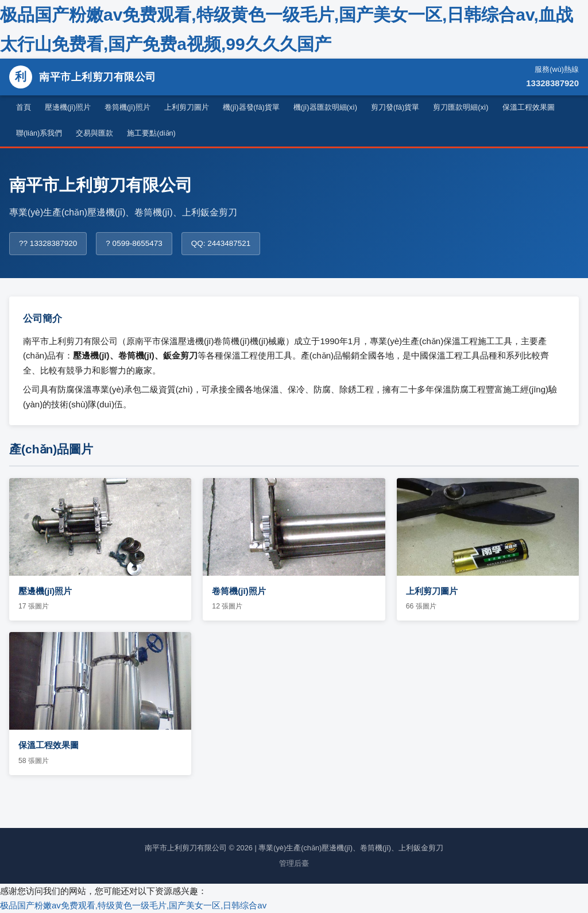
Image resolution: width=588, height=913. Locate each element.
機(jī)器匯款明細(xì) (325, 107)
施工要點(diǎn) (151, 133)
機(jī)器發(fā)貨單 (251, 107)
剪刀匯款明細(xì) (461, 107)
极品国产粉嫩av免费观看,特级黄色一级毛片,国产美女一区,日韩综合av (133, 905)
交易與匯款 (94, 133)
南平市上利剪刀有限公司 (83, 77)
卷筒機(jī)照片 (127, 107)
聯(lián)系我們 (39, 133)
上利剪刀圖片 (187, 107)
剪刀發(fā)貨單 (395, 107)
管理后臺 (294, 863)
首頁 (24, 107)
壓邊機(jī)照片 (68, 107)
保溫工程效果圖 (529, 107)
